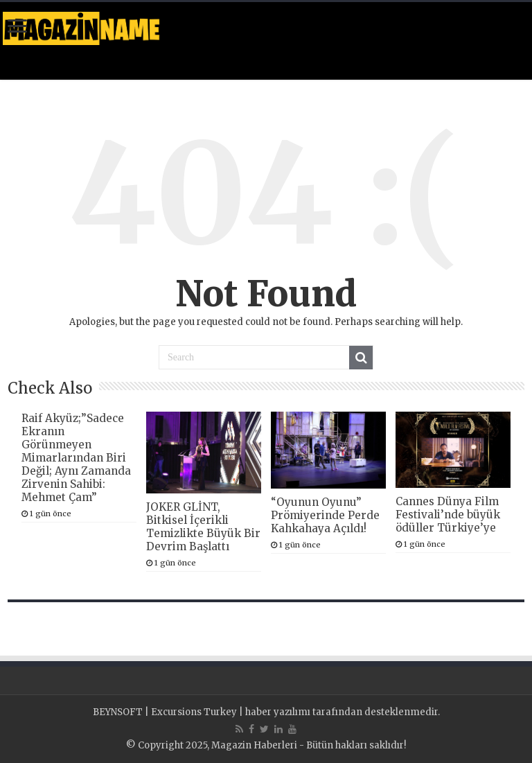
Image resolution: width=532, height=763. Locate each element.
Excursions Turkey (194, 712)
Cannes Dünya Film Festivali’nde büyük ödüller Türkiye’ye (448, 515)
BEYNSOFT (118, 712)
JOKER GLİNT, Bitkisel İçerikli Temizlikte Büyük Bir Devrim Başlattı (203, 527)
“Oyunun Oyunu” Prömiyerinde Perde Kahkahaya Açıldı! (325, 515)
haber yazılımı (278, 712)
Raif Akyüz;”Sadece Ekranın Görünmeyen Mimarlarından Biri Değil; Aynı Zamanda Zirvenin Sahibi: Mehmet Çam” (76, 458)
